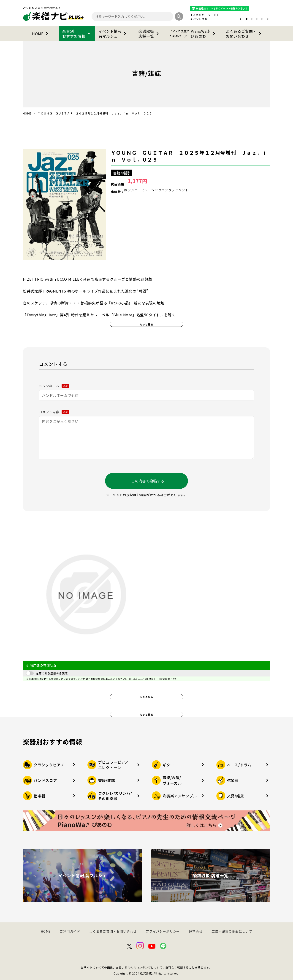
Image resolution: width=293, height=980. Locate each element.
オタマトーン (185, 19)
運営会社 (196, 931)
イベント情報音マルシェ (113, 34)
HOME (41, 34)
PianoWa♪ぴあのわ (193, 34)
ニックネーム (54, 386)
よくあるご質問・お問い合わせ (244, 34)
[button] (240, 19)
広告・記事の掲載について (232, 931)
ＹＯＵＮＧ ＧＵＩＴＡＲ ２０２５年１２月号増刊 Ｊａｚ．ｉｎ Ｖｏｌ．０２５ (189, 156)
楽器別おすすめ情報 (77, 34)
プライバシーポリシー (163, 931)
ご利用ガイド (70, 931)
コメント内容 (54, 412)
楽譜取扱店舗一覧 (149, 34)
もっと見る (147, 324)
